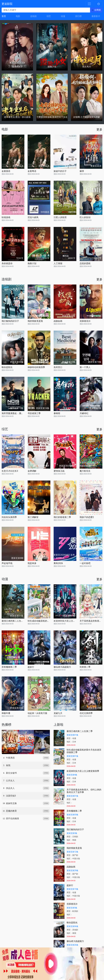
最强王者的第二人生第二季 (13, 621)
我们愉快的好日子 (10, 321)
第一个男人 (85, 367)
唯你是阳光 (7, 367)
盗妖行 (31, 667)
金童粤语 (32, 171)
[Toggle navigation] (89, 4)
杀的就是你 (7, 263)
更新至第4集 (72, 775)
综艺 (49, 16)
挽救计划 (32, 263)
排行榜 (78, 16)
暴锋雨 (57, 413)
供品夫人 (10, 788)
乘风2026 (58, 563)
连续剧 (33, 16)
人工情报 (58, 263)
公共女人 (10, 781)
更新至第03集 (72, 815)
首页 (4, 16)
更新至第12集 (72, 852)
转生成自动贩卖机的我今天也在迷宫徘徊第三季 (39, 621)
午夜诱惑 (10, 758)
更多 (99, 129)
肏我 (8, 765)
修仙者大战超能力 (62, 667)
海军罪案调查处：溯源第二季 (13, 413)
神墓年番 (6, 713)
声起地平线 (7, 563)
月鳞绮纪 (84, 413)
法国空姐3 (11, 796)
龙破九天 (58, 713)
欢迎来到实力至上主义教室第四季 (65, 621)
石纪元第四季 (86, 713)
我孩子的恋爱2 (87, 517)
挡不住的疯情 (12, 818)
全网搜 (97, 10)
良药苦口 (58, 367)
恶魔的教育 (11, 811)
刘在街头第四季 (9, 517)
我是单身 (32, 563)
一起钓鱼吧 (85, 563)
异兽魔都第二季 (9, 667)
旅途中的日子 (60, 171)
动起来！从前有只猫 (37, 713)
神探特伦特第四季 (36, 367)
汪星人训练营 (60, 217)
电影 (18, 16)
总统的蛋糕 (85, 263)
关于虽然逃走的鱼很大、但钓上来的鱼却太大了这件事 (91, 621)
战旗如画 (58, 321)
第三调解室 (33, 517)
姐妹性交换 (11, 803)
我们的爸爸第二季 (62, 517)
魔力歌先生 (85, 471)
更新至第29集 (72, 870)
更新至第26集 (72, 945)
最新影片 (96, 16)
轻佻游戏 (6, 217)
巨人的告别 (85, 217)
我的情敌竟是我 (35, 321)
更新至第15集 (72, 889)
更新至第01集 (72, 735)
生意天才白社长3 (10, 471)
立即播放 (46, 758)
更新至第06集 (72, 926)
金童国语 (6, 171)
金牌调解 (32, 471)
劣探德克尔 (85, 321)
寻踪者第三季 (34, 413)
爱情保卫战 (59, 471)
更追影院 (7, 4)
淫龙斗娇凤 (33, 217)
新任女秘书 (11, 773)
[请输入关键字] (46, 10)
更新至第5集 (72, 908)
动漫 (63, 16)
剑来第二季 (85, 667)
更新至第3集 (72, 833)
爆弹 (82, 171)
